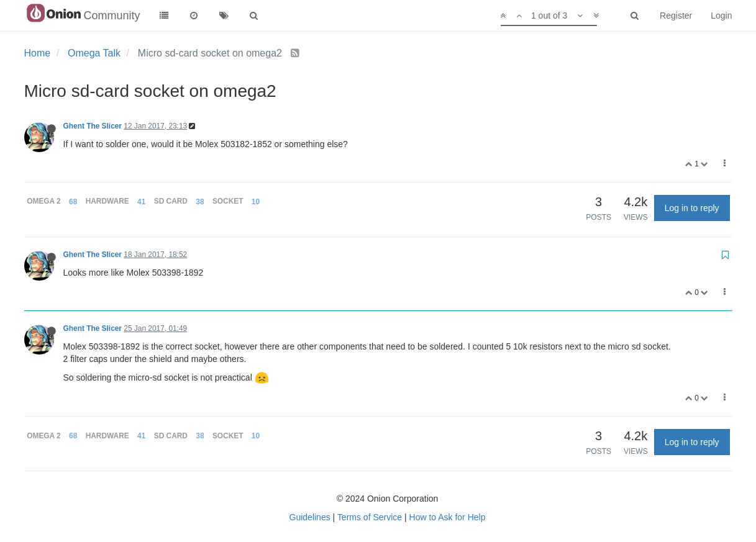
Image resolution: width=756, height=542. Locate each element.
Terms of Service (370, 517)
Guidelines (310, 517)
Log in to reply (692, 208)
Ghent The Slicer (93, 126)
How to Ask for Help (448, 517)
